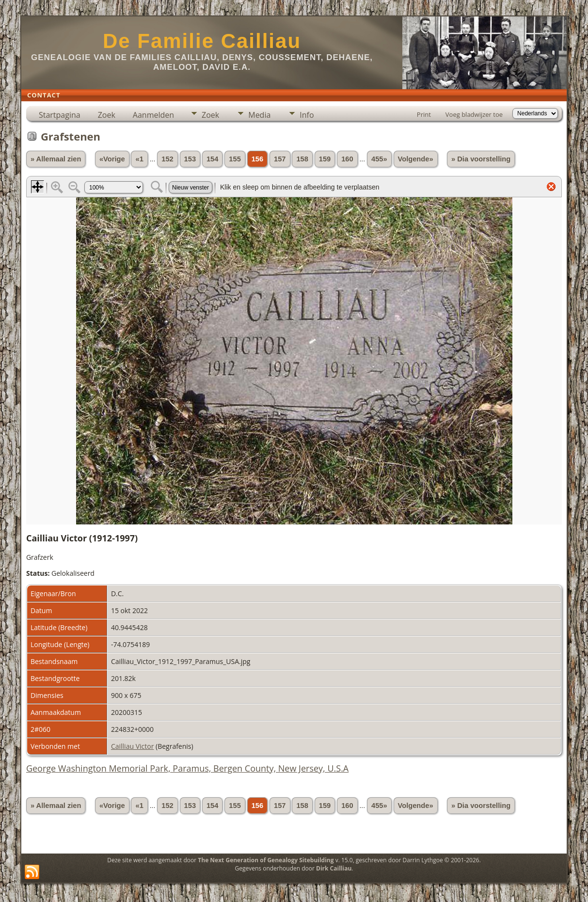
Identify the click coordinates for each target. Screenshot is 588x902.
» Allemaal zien (56, 159)
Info (307, 115)
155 (235, 159)
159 (325, 159)
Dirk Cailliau (334, 868)
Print (424, 114)
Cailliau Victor (132, 746)
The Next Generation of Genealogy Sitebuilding (266, 860)
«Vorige (112, 159)
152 (167, 159)
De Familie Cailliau (202, 41)
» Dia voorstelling (481, 159)
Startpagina (60, 115)
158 (302, 159)
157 (280, 159)
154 (212, 159)
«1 (139, 159)
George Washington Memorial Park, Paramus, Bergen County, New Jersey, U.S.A (187, 768)
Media (259, 115)
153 (190, 159)
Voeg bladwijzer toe (474, 114)
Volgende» (416, 159)
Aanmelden (153, 115)
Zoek (107, 115)
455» (379, 159)
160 (347, 159)
